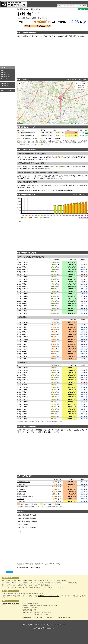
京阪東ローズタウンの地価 (25, 497)
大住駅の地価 (21, 489)
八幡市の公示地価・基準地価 (27, 515)
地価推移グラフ (6, 77)
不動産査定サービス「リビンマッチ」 (49, 596)
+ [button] (19, 84)
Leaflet (71, 123)
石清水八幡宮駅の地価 (24, 482)
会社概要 (50, 618)
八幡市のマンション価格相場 (27, 528)
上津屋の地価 (21, 501)
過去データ (4, 79)
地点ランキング (6, 75)
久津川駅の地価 (22, 492)
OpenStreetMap (78, 123)
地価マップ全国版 (6, 90)
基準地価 (25, 581)
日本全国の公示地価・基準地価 (27, 521)
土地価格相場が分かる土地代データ (44, 628)
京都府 (26, 9)
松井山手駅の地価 (22, 487)
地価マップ (4, 72)
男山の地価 (20, 499)
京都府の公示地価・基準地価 (27, 518)
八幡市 (32, 9)
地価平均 (4, 70)
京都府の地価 (5, 83)
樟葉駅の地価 (21, 494)
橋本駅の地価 (21, 484)
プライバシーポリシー (63, 618)
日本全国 (20, 9)
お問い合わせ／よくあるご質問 (32, 618)
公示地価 (19, 581)
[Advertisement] (7, 36)
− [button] (19, 87)
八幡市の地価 (5, 86)
